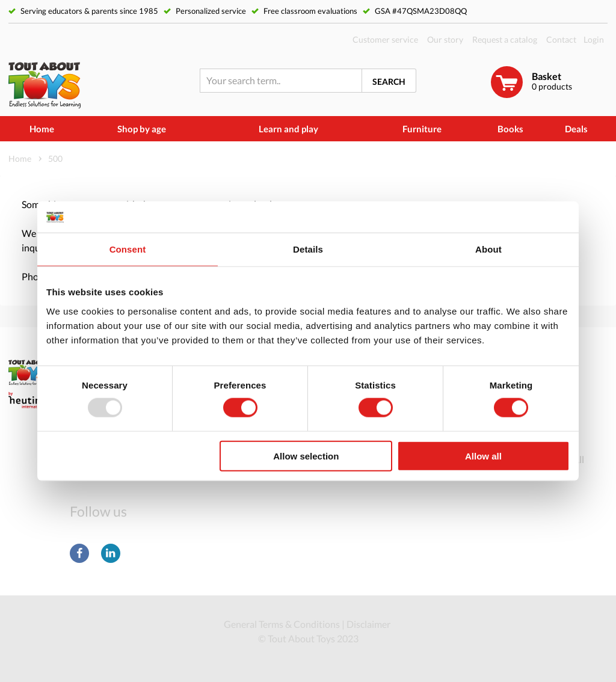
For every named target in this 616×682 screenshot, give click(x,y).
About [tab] (488, 249)
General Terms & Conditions (282, 624)
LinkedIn (111, 553)
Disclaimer (368, 624)
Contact (561, 39)
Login (594, 39)
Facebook (79, 553)
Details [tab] (308, 249)
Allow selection (306, 456)
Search (389, 81)
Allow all (483, 456)
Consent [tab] (128, 249)
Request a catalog (505, 39)
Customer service (385, 39)
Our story (445, 39)
